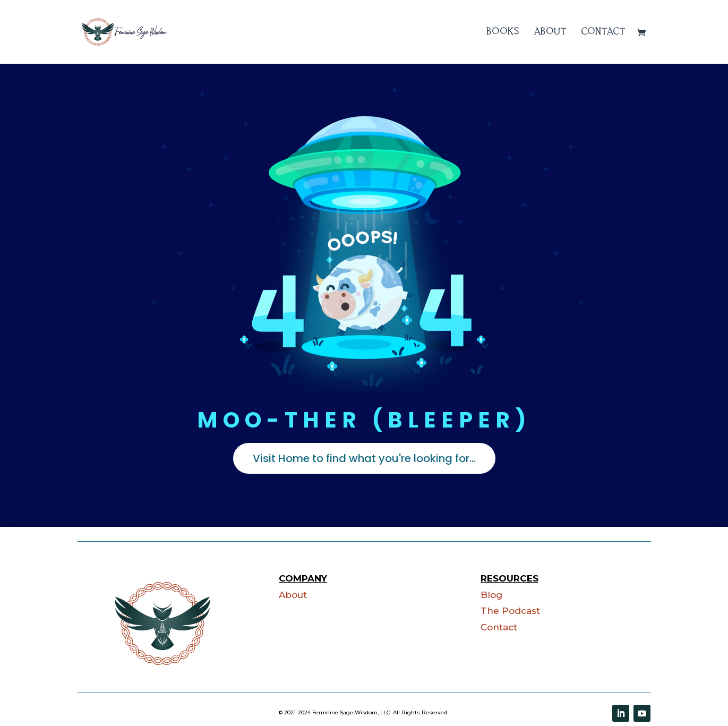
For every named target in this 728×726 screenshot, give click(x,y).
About (550, 32)
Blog (491, 595)
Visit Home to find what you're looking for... (364, 458)
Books (503, 32)
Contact (603, 32)
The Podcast (510, 611)
